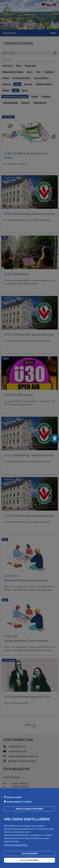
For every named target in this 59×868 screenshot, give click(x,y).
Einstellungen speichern (29, 809)
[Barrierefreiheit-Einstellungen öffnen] (55, 438)
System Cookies (14, 797)
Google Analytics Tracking (19, 802)
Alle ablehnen (29, 854)
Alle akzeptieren (30, 860)
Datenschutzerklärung (16, 845)
